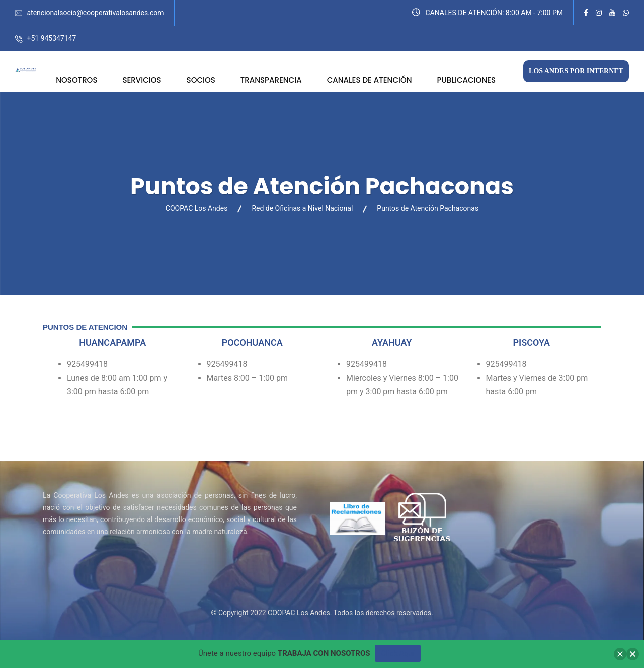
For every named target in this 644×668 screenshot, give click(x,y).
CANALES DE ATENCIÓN (370, 80)
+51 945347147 (51, 38)
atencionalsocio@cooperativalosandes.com (95, 13)
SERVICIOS (142, 80)
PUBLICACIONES (466, 80)
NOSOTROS (76, 80)
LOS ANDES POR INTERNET (576, 71)
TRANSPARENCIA (271, 80)
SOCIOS (201, 80)
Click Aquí (398, 653)
